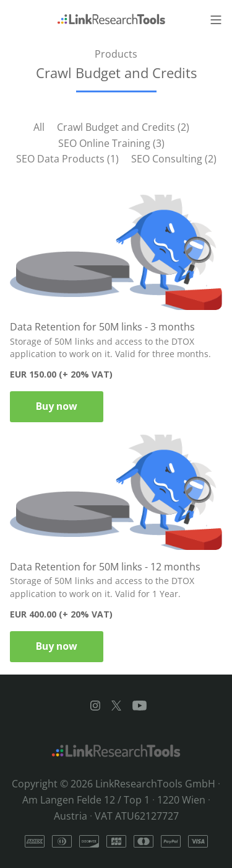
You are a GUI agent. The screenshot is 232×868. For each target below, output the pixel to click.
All (39, 127)
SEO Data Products (67, 159)
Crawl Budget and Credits (123, 127)
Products (116, 54)
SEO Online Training (111, 143)
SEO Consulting (174, 159)
